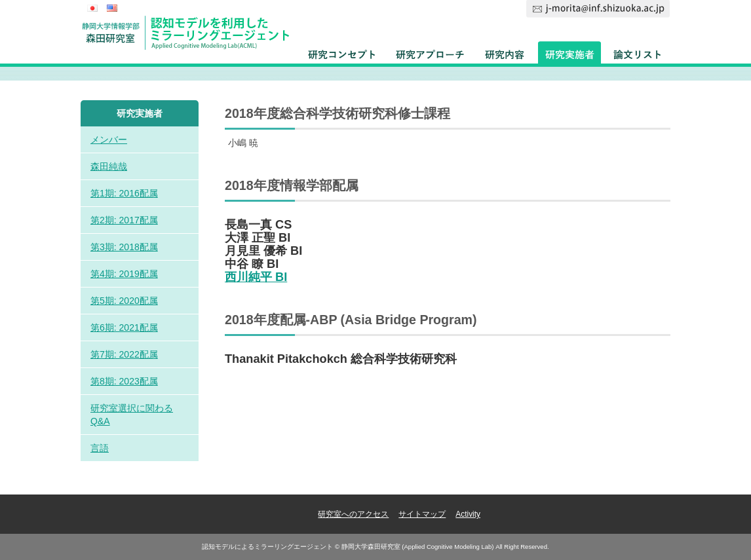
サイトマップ (422, 514)
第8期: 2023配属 (124, 381)
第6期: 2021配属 (124, 327)
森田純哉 (109, 166)
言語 (100, 448)
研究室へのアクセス (353, 514)
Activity (468, 514)
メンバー (109, 140)
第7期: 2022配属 (124, 354)
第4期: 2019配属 (124, 274)
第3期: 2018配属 (124, 247)
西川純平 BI (256, 277)
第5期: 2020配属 (124, 301)
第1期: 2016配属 (124, 193)
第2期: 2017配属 (124, 220)
